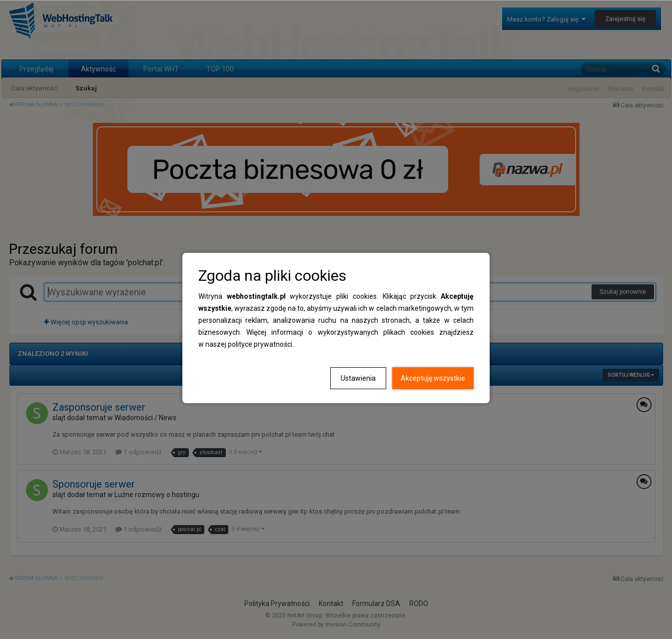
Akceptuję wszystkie (433, 378)
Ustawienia (358, 378)
